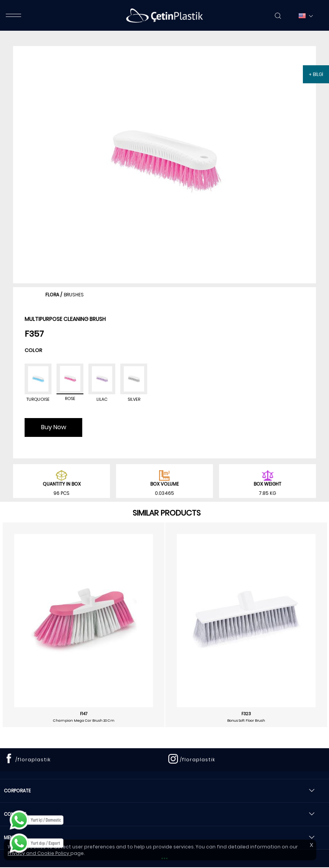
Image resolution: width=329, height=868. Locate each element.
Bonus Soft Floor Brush (246, 721)
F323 (246, 714)
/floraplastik (33, 760)
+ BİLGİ (316, 74)
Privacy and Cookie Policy (39, 853)
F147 (84, 714)
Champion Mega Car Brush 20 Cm (84, 721)
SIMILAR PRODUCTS (167, 513)
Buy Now (54, 427)
